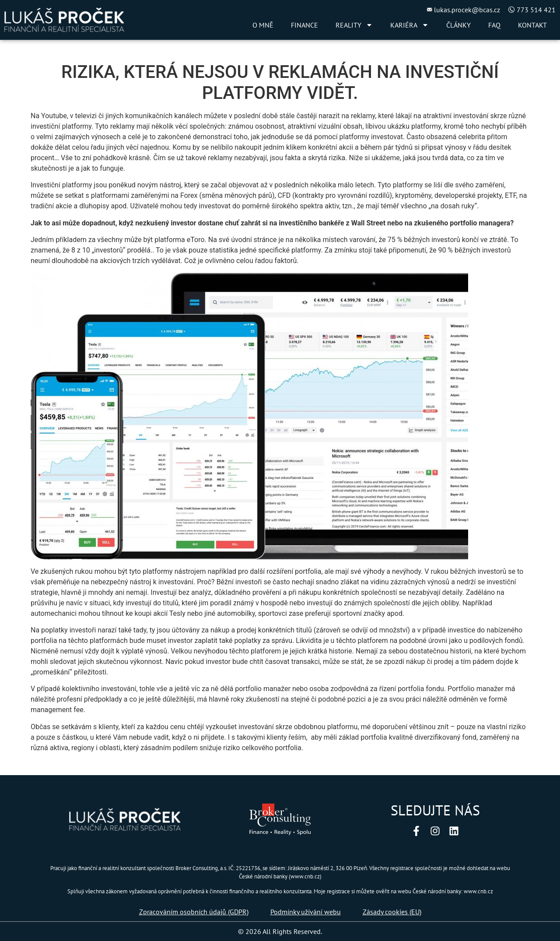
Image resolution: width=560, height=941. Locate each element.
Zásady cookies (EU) (392, 912)
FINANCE (304, 25)
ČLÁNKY (458, 25)
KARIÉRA (409, 25)
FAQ (494, 25)
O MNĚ (263, 25)
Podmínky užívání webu (306, 912)
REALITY (354, 25)
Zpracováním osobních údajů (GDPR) (194, 912)
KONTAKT (532, 25)
